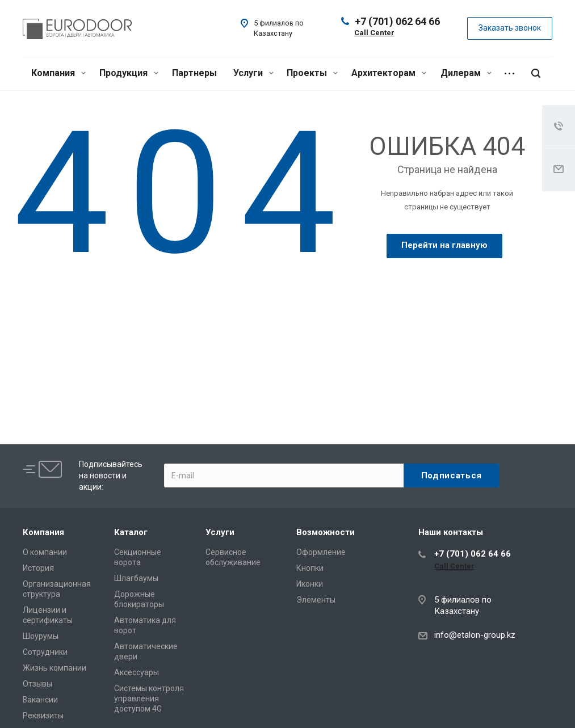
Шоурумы (41, 636)
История (38, 568)
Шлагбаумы (136, 578)
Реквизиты (43, 716)
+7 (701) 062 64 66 (397, 21)
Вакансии (40, 700)
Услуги (253, 73)
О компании (45, 552)
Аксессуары (137, 672)
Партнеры (194, 73)
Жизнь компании (54, 668)
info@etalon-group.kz (475, 635)
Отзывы (37, 684)
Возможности (326, 532)
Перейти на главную (444, 245)
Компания (58, 73)
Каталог (131, 532)
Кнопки (310, 568)
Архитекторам (389, 73)
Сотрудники (45, 652)
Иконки (310, 584)
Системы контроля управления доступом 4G (149, 698)
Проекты (312, 73)
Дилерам (466, 73)
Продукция (129, 73)
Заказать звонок (510, 28)
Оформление (321, 552)
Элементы (316, 600)
